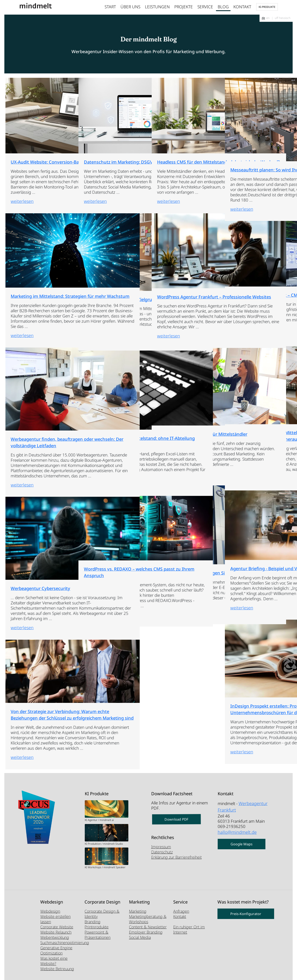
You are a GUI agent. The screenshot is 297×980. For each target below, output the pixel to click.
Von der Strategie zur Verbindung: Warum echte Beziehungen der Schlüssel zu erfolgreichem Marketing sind (38, 677)
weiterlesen (19, 198)
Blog (223, 7)
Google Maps (242, 840)
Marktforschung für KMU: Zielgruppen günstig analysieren (107, 262)
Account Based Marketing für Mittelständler (184, 394)
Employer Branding (146, 932)
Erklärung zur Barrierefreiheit (177, 857)
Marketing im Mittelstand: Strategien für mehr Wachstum (34, 263)
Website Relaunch (56, 932)
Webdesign (50, 911)
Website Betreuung (57, 969)
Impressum (161, 847)
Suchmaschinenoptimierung (65, 943)
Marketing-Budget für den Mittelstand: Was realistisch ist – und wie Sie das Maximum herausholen (258, 398)
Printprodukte (97, 927)
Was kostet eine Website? (54, 961)
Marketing (138, 911)
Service (205, 7)
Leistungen (157, 7)
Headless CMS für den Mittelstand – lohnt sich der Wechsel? (182, 129)
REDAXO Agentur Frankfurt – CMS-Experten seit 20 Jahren (257, 259)
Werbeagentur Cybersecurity (37, 546)
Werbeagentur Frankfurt (241, 805)
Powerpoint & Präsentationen (98, 935)
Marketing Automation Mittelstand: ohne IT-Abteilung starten (104, 401)
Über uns (130, 7)
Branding (92, 922)
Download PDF (176, 819)
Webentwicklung (55, 937)
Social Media (140, 937)
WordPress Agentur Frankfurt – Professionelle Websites (184, 261)
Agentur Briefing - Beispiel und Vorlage (254, 533)
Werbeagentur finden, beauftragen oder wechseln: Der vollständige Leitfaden (37, 402)
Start (110, 7)
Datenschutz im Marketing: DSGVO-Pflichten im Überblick (111, 126)
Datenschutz (162, 852)
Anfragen (181, 911)
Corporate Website (57, 927)
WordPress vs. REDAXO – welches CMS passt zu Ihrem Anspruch (110, 536)
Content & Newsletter (148, 927)
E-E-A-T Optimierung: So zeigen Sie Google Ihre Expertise (178, 536)
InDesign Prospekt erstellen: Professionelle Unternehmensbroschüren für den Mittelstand (258, 671)
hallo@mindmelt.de (235, 829)
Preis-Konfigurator (246, 914)
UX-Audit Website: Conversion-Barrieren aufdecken (30, 129)
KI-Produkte (267, 7)
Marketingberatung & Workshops (148, 919)
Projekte (184, 7)
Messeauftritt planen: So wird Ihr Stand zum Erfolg (257, 130)
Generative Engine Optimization (56, 950)
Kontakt (242, 7)
